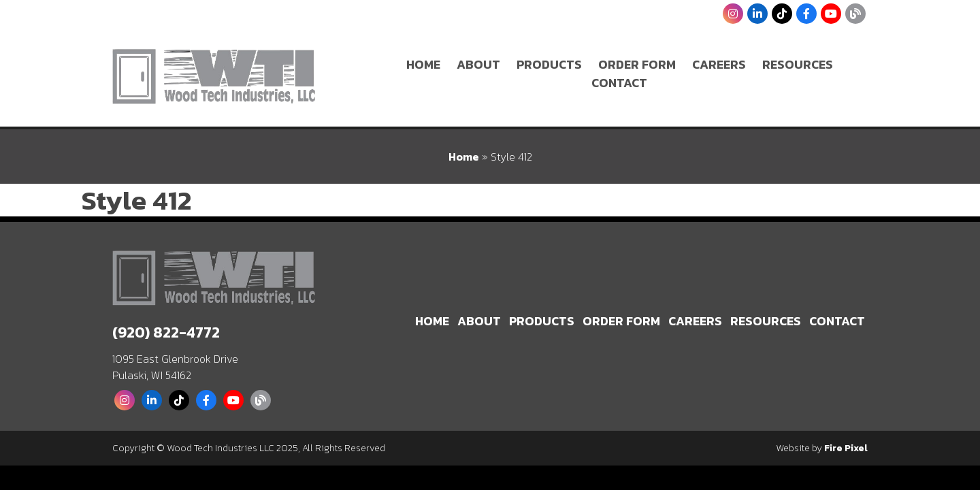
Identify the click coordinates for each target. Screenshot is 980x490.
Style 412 (136, 200)
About (478, 64)
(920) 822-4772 (166, 332)
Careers (719, 64)
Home (423, 64)
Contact (619, 83)
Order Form (637, 64)
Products (549, 64)
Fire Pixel (846, 448)
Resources (798, 64)
